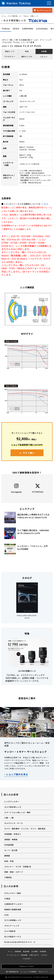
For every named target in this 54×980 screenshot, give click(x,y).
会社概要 (35, 951)
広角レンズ (34, 16)
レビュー (44, 56)
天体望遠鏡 (9, 845)
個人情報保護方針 (12, 972)
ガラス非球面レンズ (13, 920)
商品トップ (10, 51)
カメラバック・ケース (14, 823)
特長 (27, 51)
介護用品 (8, 877)
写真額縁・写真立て (13, 834)
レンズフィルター (12, 801)
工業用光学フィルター (14, 904)
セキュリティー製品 (13, 893)
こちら (45, 204)
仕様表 (44, 51)
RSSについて (43, 972)
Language (27, 958)
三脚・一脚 (9, 818)
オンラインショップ (42, 10)
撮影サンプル (27, 56)
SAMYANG (28, 29)
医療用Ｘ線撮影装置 (13, 909)
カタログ (44, 955)
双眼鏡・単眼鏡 (11, 839)
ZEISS (16, 29)
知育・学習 (9, 861)
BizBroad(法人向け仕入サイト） (20, 942)
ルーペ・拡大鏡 (11, 850)
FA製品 (7, 899)
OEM (6, 915)
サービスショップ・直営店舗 (17, 955)
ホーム (4, 16)
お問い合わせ (34, 955)
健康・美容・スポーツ (14, 872)
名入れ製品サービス (13, 936)
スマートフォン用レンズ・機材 (17, 812)
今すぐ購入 (29, 453)
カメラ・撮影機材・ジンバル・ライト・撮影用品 (25, 829)
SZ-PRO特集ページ (27, 671)
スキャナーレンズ (12, 926)
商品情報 (26, 951)
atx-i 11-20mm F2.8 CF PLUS (22, 46)
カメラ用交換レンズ (15, 16)
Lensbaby (42, 29)
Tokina (26, 16)
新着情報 (18, 951)
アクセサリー (10, 56)
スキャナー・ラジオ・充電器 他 (18, 867)
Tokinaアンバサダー (27, 966)
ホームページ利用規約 (29, 972)
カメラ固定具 (10, 931)
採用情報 (43, 951)
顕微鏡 (7, 856)
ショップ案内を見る (16, 774)
